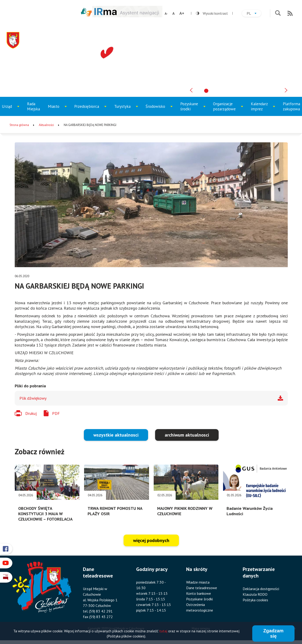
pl (254, 14)
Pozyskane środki (193, 109)
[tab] (206, 91)
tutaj (163, 632)
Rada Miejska (34, 106)
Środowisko (158, 110)
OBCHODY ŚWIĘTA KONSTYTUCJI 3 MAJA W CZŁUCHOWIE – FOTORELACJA (45, 514)
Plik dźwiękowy (33, 398)
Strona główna (19, 125)
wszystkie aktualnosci (116, 435)
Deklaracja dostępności (261, 589)
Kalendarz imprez (263, 109)
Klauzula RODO (255, 594)
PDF (56, 413)
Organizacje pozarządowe (227, 109)
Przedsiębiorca (88, 110)
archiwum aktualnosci (187, 435)
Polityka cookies (255, 600)
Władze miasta (198, 582)
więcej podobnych (151, 540)
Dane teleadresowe (202, 588)
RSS (290, 13)
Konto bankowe (199, 593)
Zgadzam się (273, 634)
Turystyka (126, 110)
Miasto (59, 110)
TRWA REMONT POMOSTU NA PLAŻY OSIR (115, 511)
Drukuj (31, 413)
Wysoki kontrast (212, 13)
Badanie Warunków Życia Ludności (250, 511)
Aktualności (46, 125)
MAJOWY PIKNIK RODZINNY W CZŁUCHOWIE (185, 511)
